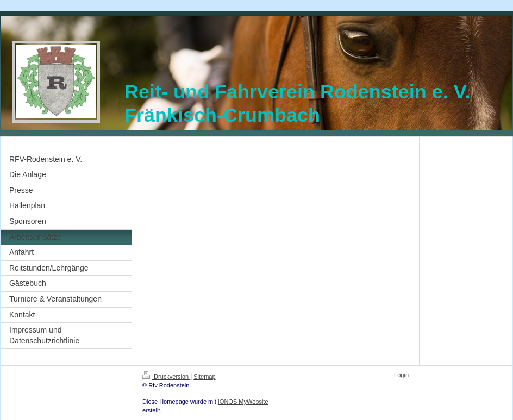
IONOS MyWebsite (243, 402)
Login (401, 375)
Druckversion (166, 377)
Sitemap (204, 377)
